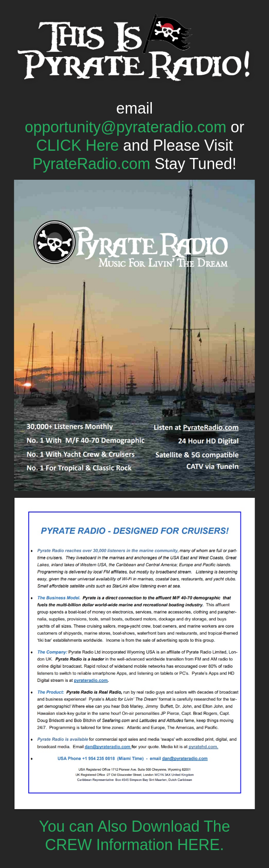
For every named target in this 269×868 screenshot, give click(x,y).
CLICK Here (78, 145)
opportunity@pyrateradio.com (126, 127)
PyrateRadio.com (91, 164)
